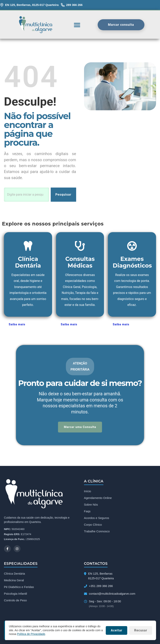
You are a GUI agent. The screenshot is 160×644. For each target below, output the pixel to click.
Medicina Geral (14, 580)
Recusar (141, 630)
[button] (77, 25)
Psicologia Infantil (15, 594)
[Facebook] (7, 549)
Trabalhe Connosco (97, 531)
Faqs (87, 511)
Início (88, 491)
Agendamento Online (98, 498)
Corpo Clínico (93, 525)
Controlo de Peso (15, 600)
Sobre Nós (91, 505)
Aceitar (116, 630)
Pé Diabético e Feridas (19, 587)
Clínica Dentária (15, 574)
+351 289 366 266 (101, 586)
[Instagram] (17, 549)
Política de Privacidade (31, 634)
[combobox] (27, 195)
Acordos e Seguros (97, 518)
